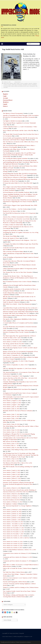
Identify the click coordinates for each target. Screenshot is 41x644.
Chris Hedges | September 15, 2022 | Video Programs (19, 361)
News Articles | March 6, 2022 (12, 494)
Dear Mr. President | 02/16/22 (12, 500)
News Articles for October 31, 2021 (13, 536)
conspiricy (26, 83)
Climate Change (17, 83)
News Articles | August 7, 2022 (12, 405)
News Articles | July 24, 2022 (11, 409)
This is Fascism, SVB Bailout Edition (13, 252)
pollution (16, 86)
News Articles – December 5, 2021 (13, 526)
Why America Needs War (10, 442)
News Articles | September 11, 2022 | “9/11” (16, 365)
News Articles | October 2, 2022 (12, 346)
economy (9, 85)
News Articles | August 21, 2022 (12, 401)
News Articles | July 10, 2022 (11, 417)
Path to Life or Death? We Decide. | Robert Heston (17, 569)
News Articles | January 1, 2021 (12, 520)
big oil (8, 83)
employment (14, 85)
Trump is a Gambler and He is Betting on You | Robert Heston (21, 588)
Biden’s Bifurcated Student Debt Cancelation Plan (17, 389)
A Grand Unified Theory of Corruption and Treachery (18, 323)
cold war (22, 83)
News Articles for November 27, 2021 (14, 528)
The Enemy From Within (10, 236)
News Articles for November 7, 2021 (13, 534)
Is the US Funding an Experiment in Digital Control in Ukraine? (21, 257)
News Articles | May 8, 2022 (11, 459)
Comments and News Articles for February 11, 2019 (18, 557)
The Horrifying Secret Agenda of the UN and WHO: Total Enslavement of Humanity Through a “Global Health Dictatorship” (19, 155)
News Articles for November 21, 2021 (14, 530)
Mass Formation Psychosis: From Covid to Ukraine (17, 282)
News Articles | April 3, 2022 (11, 477)
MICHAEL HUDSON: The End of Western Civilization (18, 411)
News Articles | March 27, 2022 (12, 479)
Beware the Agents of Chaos (11, 238)
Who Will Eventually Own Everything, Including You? (18, 467)
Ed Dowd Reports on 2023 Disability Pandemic (16, 192)
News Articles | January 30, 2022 (12, 512)
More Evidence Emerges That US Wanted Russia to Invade (19, 265)
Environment (20, 85)
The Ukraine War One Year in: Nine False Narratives (18, 272)
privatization (21, 86)
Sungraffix (22, 633)
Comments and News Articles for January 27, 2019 (17, 561)
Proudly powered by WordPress (8, 642)
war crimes (6, 88)
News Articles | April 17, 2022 (12, 473)
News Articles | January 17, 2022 (12, 516)
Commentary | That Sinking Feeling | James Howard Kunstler (21, 450)
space (28, 86)
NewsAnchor (22, 642)
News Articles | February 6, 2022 (12, 510)
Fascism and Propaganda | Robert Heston (15, 582)
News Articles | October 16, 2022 (12, 342)
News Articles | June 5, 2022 (11, 444)
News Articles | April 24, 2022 (12, 471)
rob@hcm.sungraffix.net (18, 637)
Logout (5, 104)
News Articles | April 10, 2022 (12, 475)
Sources (5, 106)
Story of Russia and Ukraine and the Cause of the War (18, 131)
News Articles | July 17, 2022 (11, 415)
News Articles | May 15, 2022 (11, 448)
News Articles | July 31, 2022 (11, 407)
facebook (29, 85)
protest (25, 86)
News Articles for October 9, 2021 (13, 548)
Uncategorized (32, 86)
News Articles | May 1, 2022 (11, 461)
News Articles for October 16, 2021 (13, 546)
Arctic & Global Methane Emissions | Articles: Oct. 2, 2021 (20, 550)
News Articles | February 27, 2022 (13, 496)
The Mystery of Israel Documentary (13, 114)
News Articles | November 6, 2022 (13, 340)
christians (11, 83)
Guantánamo (34, 85)
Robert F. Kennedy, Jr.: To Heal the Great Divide (16, 219)
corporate (30, 83)
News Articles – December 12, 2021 (13, 524)
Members (6, 102)
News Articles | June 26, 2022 (11, 424)
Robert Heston (18, 82)
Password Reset (8, 100)
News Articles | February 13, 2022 (13, 502)
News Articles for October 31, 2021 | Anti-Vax (16, 538)
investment (6, 86)
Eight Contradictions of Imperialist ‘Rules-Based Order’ (18, 254)
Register (5, 94)
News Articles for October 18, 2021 (13, 544)
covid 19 (5, 85)
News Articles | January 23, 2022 (12, 514)
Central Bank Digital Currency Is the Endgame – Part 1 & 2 (20, 240)
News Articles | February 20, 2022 (13, 498)
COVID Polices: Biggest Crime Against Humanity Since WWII (20, 205)
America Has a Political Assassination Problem (16, 217)
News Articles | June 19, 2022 (11, 430)
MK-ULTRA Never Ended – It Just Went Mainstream (17, 304)
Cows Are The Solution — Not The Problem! (15, 209)
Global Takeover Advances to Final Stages (15, 177)
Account (5, 98)
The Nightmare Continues (10, 504)
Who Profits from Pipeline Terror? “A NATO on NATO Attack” (20, 348)
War (36, 86)
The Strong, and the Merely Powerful (13, 344)
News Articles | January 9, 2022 (12, 518)
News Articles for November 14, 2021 (14, 532)
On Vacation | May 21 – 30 (11, 446)
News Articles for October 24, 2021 (13, 542)
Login (5, 96)
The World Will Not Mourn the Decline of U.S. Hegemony (19, 213)
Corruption (35, 83)
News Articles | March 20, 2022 (12, 481)
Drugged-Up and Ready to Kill (12, 231)
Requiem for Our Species (10, 211)
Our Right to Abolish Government (13, 121)
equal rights (25, 85)
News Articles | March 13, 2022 (12, 488)
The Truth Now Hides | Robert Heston (14, 572)
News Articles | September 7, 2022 (13, 376)
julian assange (11, 86)
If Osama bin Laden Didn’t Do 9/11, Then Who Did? (18, 183)
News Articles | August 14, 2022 (12, 403)
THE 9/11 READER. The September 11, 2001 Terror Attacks (20, 369)
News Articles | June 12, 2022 (11, 432)
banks (5, 83)
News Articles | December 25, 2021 (13, 522)
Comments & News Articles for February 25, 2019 (17, 553)
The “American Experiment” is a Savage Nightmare (17, 506)
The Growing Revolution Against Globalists (15, 159)
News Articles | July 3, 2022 (11, 419)
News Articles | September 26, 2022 (13, 355)
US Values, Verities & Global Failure (13, 225)
